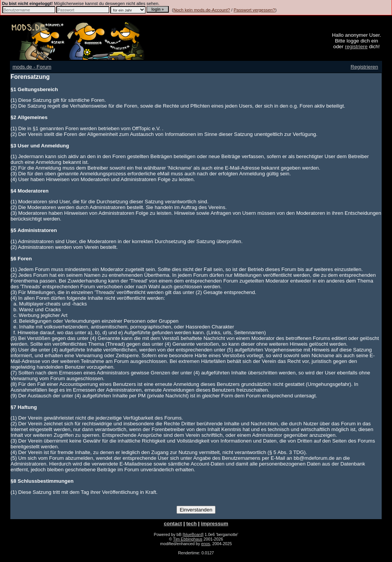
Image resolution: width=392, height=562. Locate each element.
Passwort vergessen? (254, 10)
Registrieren (364, 67)
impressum (215, 524)
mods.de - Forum (32, 67)
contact (173, 524)
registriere (356, 47)
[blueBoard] (193, 534)
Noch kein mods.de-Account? (202, 10)
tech (191, 524)
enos (206, 544)
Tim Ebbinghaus (188, 539)
